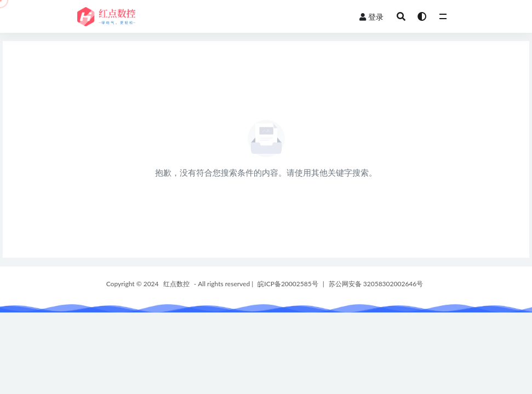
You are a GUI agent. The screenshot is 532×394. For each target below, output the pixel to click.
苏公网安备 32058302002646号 (376, 284)
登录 (371, 17)
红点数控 (176, 284)
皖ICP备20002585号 (288, 284)
